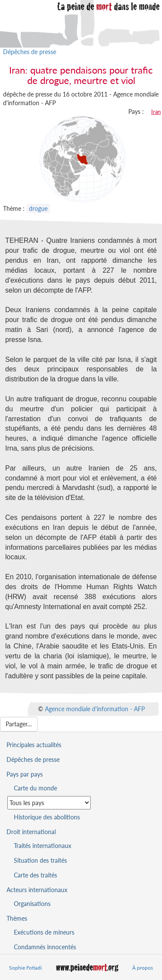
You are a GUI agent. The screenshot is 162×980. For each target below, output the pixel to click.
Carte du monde (35, 788)
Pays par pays (25, 774)
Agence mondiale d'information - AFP (95, 709)
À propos (143, 968)
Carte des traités (35, 875)
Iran (156, 112)
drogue (38, 208)
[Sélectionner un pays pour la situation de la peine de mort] (49, 803)
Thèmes (17, 918)
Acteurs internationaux (37, 890)
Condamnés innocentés (45, 947)
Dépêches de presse (30, 52)
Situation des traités (40, 860)
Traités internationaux (43, 846)
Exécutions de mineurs (44, 932)
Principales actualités (34, 745)
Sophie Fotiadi (25, 968)
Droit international (31, 832)
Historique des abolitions (47, 817)
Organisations (32, 904)
